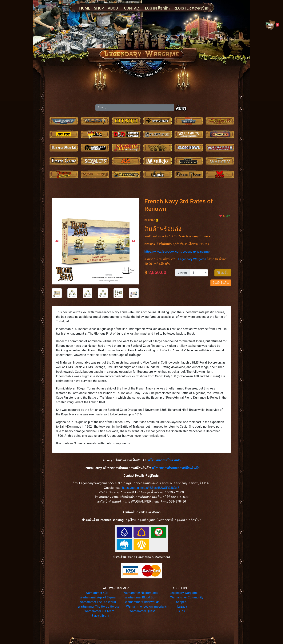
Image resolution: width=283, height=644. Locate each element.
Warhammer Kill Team (99, 611)
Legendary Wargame (192, 259)
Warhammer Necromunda (141, 593)
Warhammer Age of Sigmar (98, 597)
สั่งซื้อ (223, 273)
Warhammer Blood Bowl (141, 597)
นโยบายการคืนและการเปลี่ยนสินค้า (176, 468)
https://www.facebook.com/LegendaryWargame (177, 252)
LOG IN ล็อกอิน (157, 8)
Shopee (181, 602)
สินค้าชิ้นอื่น (221, 283)
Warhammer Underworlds (142, 602)
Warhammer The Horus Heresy (99, 607)
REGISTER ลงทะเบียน (191, 8)
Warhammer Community (187, 597)
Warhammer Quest (142, 611)
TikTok (181, 611)
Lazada (182, 607)
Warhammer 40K (97, 593)
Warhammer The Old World (98, 602)
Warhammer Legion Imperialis (146, 607)
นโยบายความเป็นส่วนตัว (164, 460)
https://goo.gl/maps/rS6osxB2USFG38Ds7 (151, 488)
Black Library (100, 616)
